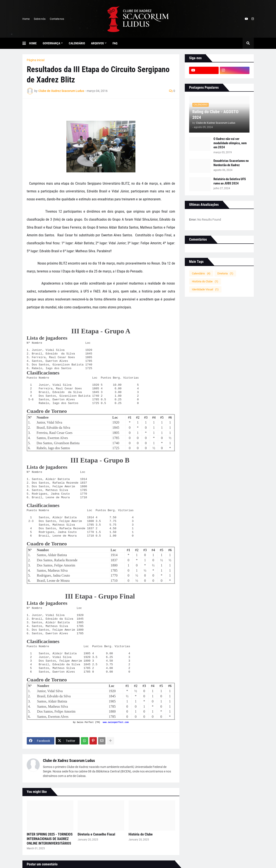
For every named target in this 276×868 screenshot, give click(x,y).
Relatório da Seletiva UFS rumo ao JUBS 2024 (230, 181)
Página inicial (36, 60)
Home (26, 19)
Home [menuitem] (33, 43)
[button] (26, 43)
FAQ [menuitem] (115, 43)
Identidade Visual (205, 289)
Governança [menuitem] (51, 43)
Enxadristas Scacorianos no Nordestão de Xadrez (231, 163)
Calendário (201, 273)
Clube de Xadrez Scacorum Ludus (69, 760)
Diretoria (225, 273)
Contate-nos (57, 19)
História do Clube (141, 834)
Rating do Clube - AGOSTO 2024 (215, 114)
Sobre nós (40, 19)
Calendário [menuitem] (77, 43)
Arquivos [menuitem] (97, 43)
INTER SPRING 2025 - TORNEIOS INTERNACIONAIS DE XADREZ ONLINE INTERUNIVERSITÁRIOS (50, 839)
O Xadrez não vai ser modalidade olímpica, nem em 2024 (230, 143)
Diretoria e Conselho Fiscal (96, 834)
